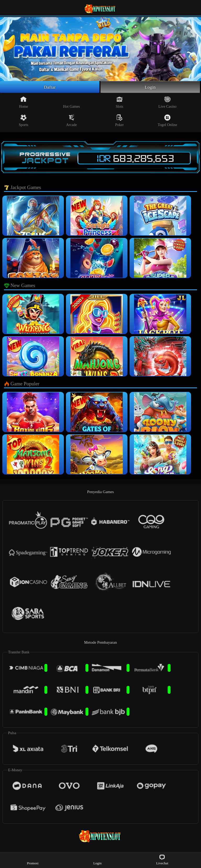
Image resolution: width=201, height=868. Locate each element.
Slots (119, 102)
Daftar (50, 87)
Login (150, 87)
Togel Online (167, 121)
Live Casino (167, 102)
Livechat (162, 860)
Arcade (72, 121)
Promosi (33, 860)
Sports (24, 121)
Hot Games (71, 102)
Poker (119, 121)
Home (24, 102)
